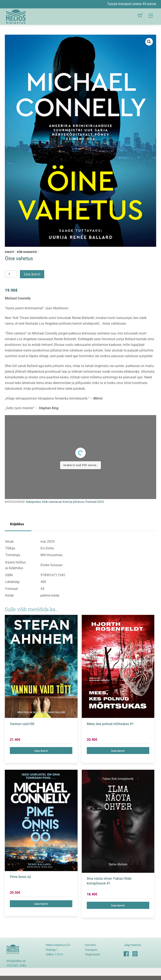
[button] (149, 42)
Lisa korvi (32, 274)
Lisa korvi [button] (41, 751)
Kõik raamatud (27, 252)
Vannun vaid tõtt (22, 724)
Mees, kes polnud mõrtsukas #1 (110, 724)
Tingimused (92, 954)
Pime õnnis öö (20, 877)
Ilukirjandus (33, 502)
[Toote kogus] (11, 274)
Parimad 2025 (95, 502)
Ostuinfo (90, 945)
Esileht (10, 252)
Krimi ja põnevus (73, 502)
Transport (91, 950)
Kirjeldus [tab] (17, 524)
